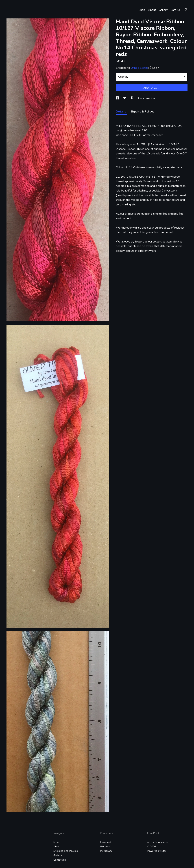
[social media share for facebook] (118, 98)
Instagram (106, 851)
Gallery (163, 10)
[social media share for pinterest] (132, 98)
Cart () (175, 10)
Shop (142, 10)
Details (121, 112)
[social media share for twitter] (125, 98)
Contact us (60, 860)
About (152, 10)
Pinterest (105, 847)
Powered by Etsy (157, 851)
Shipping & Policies (142, 112)
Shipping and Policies (66, 851)
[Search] (186, 10)
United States (139, 68)
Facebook (106, 842)
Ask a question (146, 98)
